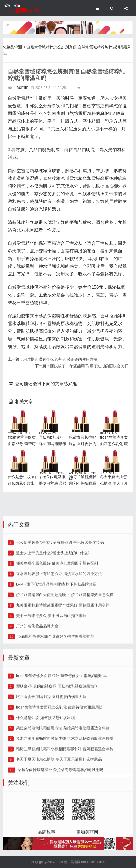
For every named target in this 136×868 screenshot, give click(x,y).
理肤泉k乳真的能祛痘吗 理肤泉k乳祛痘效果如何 (57, 749)
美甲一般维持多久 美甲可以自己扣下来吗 (51, 678)
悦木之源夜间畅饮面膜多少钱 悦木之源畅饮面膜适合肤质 (65, 801)
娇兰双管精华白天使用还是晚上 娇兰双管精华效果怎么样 (65, 657)
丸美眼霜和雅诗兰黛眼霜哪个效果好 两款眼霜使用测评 (63, 668)
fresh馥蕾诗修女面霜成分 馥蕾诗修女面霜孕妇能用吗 (61, 739)
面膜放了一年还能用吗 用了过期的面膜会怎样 (89, 366)
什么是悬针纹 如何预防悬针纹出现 (21, 458)
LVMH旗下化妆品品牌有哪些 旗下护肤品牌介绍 (56, 647)
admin (23, 87)
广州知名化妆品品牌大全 (37, 689)
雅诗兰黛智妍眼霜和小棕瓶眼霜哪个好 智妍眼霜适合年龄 (83, 465)
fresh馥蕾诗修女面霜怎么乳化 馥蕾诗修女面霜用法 (59, 770)
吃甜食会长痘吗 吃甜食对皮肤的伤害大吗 (83, 419)
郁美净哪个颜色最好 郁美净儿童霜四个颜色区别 (57, 626)
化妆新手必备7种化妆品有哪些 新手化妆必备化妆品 (60, 605)
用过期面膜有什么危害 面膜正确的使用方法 (60, 359)
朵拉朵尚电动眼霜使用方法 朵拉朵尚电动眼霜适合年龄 (63, 791)
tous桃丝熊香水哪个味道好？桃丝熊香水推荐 (56, 699)
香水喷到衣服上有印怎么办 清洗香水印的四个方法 (59, 636)
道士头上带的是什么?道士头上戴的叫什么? (53, 616)
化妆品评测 (12, 47)
